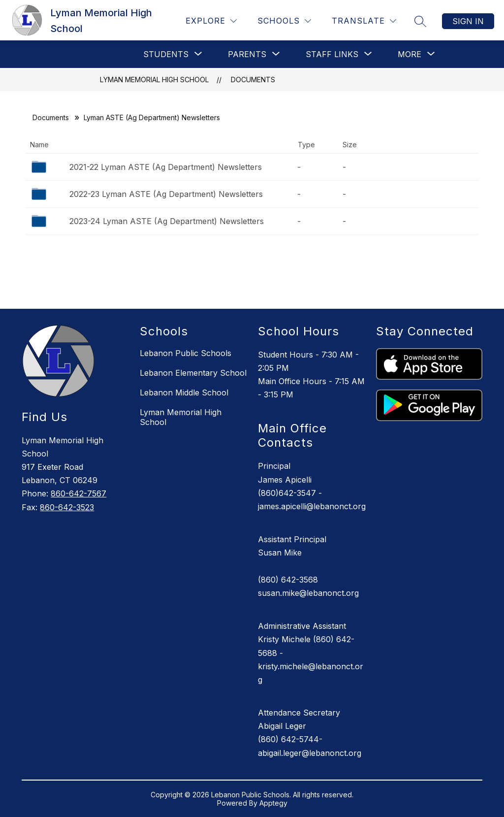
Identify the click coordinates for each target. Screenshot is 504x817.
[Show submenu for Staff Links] (332, 54)
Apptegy (273, 803)
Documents (253, 80)
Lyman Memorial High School (154, 80)
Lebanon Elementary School (193, 373)
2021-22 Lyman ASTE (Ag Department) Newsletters (166, 167)
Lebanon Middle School (184, 392)
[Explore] (211, 21)
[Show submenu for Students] (166, 54)
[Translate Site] (364, 21)
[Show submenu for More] (409, 54)
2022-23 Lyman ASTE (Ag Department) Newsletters (166, 194)
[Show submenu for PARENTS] (247, 54)
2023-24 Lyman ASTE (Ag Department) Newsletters (167, 221)
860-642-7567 (79, 493)
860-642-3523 (67, 507)
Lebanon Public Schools (186, 353)
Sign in (468, 21)
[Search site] (420, 21)
